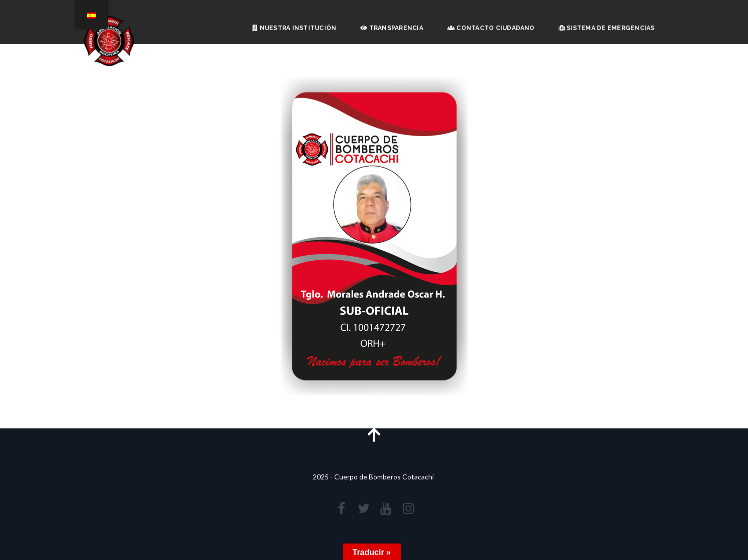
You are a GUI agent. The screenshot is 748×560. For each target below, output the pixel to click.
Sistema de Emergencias (607, 28)
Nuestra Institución (294, 28)
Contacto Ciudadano (491, 28)
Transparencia (392, 28)
